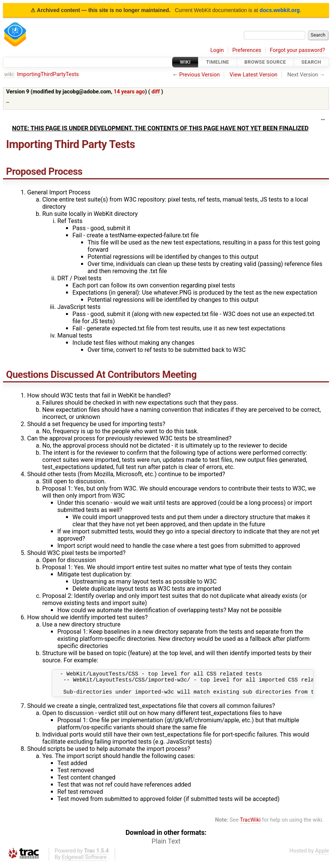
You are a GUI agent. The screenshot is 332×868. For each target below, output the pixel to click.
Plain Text (166, 846)
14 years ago (129, 92)
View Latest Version (254, 75)
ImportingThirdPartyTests (48, 74)
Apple (322, 855)
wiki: (10, 74)
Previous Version (199, 75)
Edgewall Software (84, 862)
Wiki (185, 62)
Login (217, 50)
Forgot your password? (297, 50)
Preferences (247, 50)
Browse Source (265, 62)
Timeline (217, 62)
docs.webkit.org (280, 10)
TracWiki (250, 824)
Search (311, 62)
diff (155, 92)
